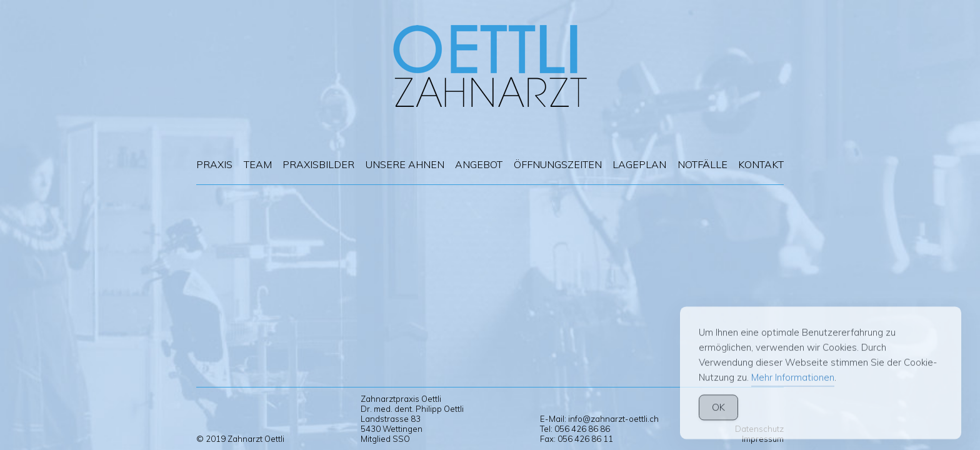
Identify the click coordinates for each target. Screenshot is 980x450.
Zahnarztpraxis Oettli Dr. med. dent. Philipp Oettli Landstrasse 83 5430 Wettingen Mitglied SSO (412, 419)
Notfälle (702, 164)
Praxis (214, 164)
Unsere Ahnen (405, 164)
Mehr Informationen (793, 388)
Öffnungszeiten (558, 164)
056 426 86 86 (582, 429)
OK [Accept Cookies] (718, 418)
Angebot (479, 164)
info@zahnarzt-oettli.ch (613, 419)
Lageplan (639, 164)
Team (258, 164)
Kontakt (761, 164)
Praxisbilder (318, 164)
